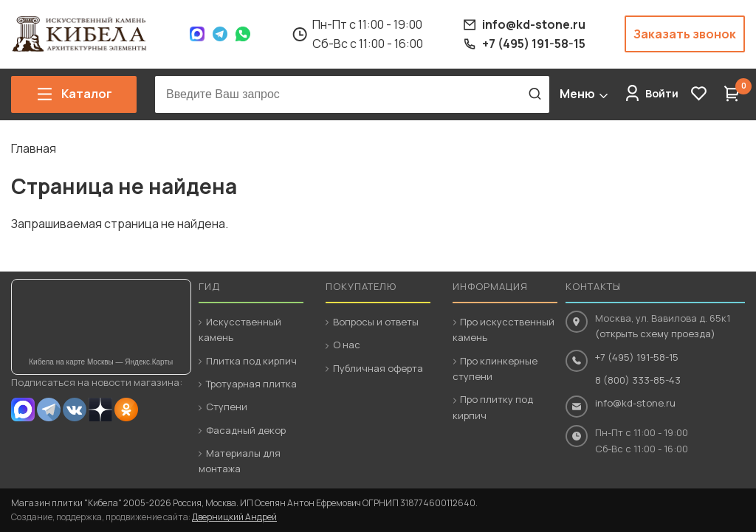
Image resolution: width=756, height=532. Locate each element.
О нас (347, 345)
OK (126, 410)
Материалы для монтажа (240, 461)
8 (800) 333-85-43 (638, 380)
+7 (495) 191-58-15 (637, 357)
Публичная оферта (378, 368)
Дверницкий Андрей (234, 517)
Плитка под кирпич (251, 361)
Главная (34, 148)
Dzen (100, 410)
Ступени (227, 407)
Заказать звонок (685, 34)
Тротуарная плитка (251, 384)
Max (197, 34)
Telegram (220, 34)
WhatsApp (243, 34)
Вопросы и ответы (376, 322)
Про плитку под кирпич (493, 407)
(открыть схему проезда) (655, 334)
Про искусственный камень (504, 329)
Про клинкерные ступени (495, 369)
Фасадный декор (246, 430)
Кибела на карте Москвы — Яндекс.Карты (101, 362)
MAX (23, 410)
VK (75, 410)
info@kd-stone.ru (635, 403)
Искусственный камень (240, 329)
